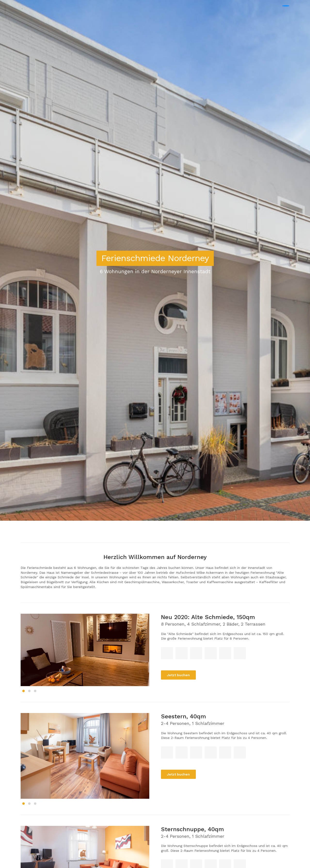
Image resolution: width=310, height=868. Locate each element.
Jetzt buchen (178, 675)
